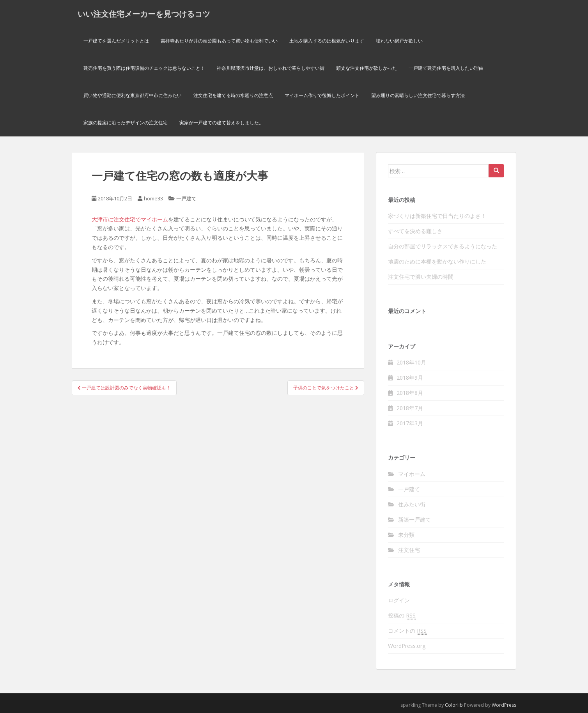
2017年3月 (410, 423)
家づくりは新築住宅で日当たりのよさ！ (437, 216)
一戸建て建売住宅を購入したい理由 (446, 68)
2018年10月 (411, 362)
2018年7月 (410, 408)
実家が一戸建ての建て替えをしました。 (221, 123)
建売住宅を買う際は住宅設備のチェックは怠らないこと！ (144, 68)
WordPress (504, 705)
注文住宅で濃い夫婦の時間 (421, 277)
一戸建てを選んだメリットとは (116, 41)
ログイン (399, 600)
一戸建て (186, 198)
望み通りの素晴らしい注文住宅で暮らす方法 (418, 95)
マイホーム (412, 474)
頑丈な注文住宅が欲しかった (367, 68)
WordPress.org (407, 646)
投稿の (402, 616)
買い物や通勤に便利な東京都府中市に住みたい (133, 95)
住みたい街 (412, 504)
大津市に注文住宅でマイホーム (130, 219)
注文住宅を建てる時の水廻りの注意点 (233, 95)
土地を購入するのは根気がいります (327, 41)
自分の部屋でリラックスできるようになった (443, 246)
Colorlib (454, 705)
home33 (153, 198)
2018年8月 (410, 393)
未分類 (406, 535)
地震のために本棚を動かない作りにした (437, 261)
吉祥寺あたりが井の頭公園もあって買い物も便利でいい (219, 41)
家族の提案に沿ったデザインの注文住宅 (126, 123)
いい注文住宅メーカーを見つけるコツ (144, 14)
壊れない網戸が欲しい (399, 41)
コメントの (407, 631)
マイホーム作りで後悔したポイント (322, 95)
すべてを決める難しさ (415, 231)
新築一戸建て (414, 519)
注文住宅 (409, 550)
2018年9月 (410, 378)
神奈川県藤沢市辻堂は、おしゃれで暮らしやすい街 (271, 68)
